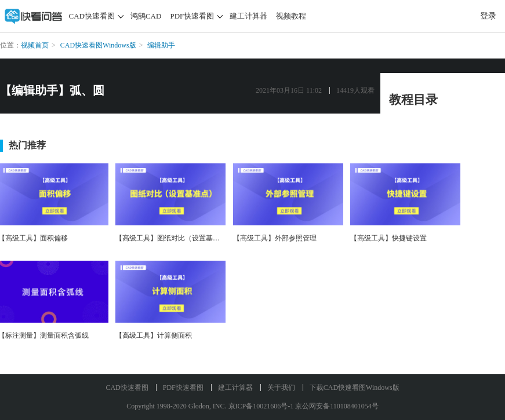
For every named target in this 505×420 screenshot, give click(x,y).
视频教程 (291, 16)
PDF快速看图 (192, 16)
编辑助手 (161, 45)
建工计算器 (248, 16)
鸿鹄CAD (146, 16)
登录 (488, 16)
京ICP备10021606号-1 (261, 406)
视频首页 (35, 45)
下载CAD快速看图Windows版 (355, 388)
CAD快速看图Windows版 (98, 45)
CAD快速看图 (92, 16)
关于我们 (281, 388)
